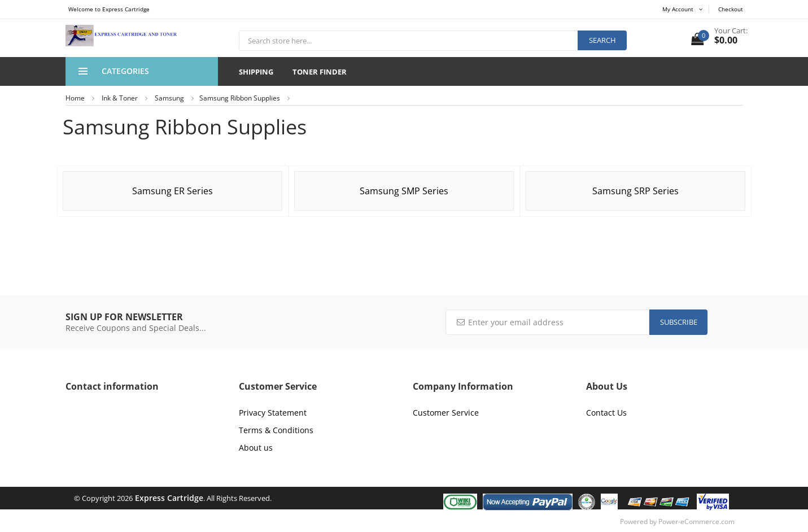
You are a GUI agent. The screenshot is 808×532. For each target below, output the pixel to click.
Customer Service (446, 413)
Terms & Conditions (276, 430)
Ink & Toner (120, 98)
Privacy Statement (273, 413)
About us (256, 448)
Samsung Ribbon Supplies (240, 98)
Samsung (169, 98)
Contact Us (606, 413)
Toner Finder (320, 72)
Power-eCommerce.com (696, 522)
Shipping (256, 72)
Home (75, 98)
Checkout (731, 9)
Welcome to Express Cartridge (109, 9)
